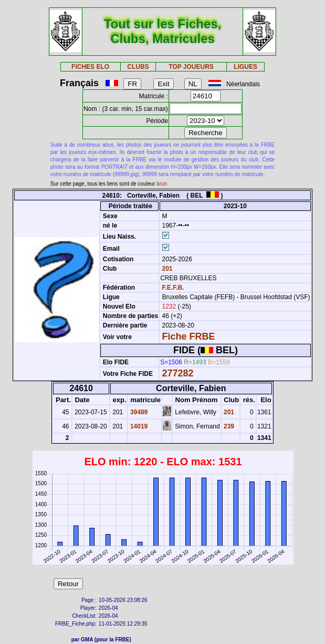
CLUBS (138, 67)
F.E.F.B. (173, 288)
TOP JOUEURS (191, 67)
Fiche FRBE (188, 336)
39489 (138, 412)
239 (228, 426)
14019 (138, 426)
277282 (177, 373)
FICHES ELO (90, 67)
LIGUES (245, 67)
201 (166, 269)
